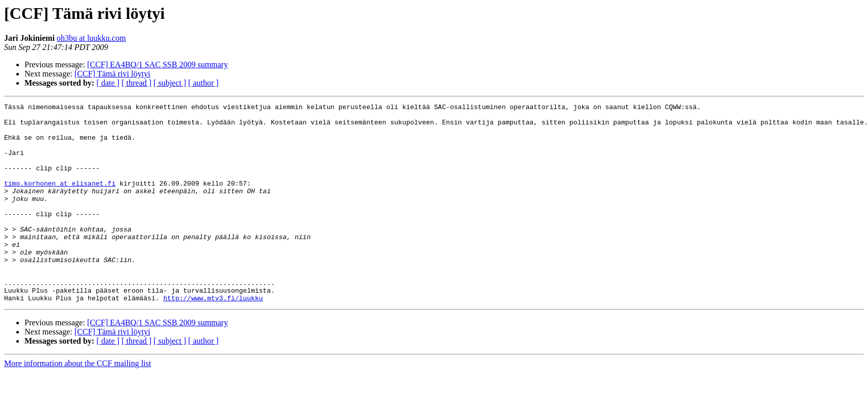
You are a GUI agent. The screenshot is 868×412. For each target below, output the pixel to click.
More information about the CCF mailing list (78, 403)
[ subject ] (170, 83)
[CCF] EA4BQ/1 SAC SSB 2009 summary (158, 65)
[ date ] (108, 83)
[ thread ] (137, 83)
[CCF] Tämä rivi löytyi (113, 74)
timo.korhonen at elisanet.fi (60, 200)
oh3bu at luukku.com (91, 38)
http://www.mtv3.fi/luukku (213, 338)
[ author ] (204, 83)
